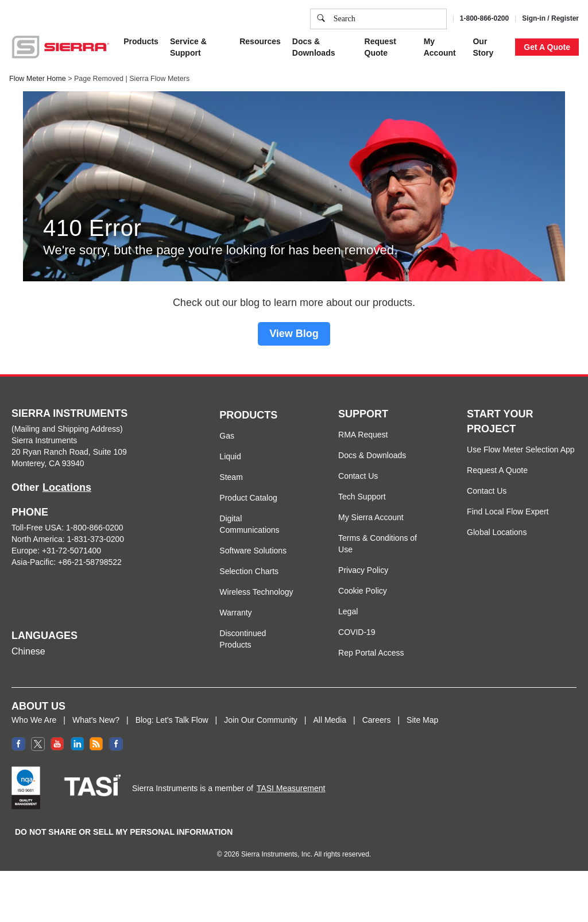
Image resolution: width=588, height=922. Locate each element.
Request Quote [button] (380, 47)
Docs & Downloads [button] (314, 47)
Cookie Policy (363, 591)
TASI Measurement (291, 788)
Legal (348, 611)
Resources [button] (260, 41)
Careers (377, 720)
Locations (67, 487)
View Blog (294, 334)
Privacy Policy (363, 570)
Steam (231, 477)
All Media (330, 720)
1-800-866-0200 (484, 18)
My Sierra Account (371, 517)
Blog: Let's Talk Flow (172, 720)
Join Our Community (261, 720)
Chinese (28, 651)
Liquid (230, 456)
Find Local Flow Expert (508, 512)
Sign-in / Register (550, 18)
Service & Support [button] (188, 47)
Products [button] (141, 41)
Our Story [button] (483, 47)
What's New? (96, 720)
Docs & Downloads (372, 455)
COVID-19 (357, 632)
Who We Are (34, 720)
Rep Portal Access (371, 653)
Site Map (422, 720)
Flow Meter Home (38, 79)
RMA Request (363, 435)
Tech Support (362, 497)
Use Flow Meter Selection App (521, 450)
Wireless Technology (256, 592)
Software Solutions (253, 551)
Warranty (235, 613)
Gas (227, 436)
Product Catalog (248, 498)
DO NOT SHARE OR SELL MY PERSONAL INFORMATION (124, 832)
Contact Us (358, 476)
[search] (321, 19)
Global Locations (497, 532)
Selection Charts (249, 571)
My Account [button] (440, 47)
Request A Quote (497, 470)
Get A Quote (547, 47)
